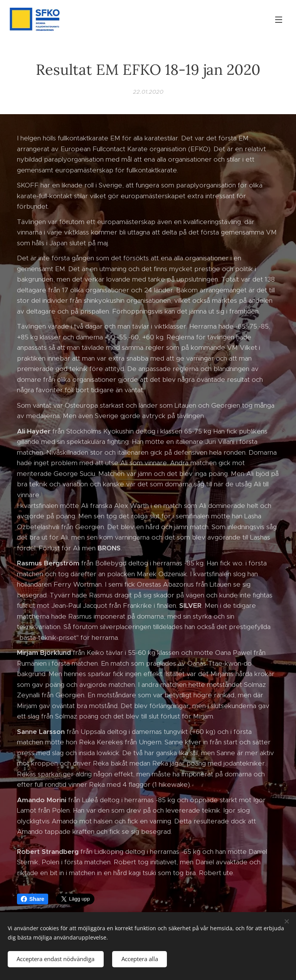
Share (33, 899)
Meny (279, 20)
